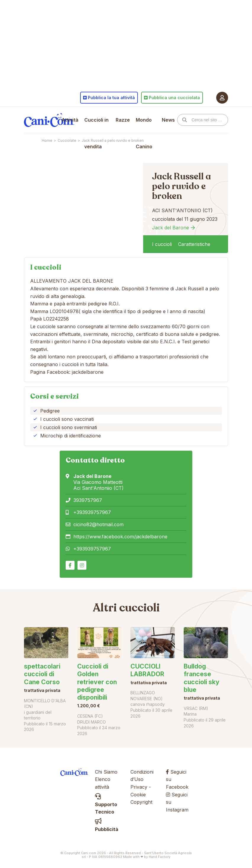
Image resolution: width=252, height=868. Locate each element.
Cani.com (49, 120)
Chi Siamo (106, 772)
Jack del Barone (171, 228)
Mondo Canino (144, 133)
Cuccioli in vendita (96, 133)
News (168, 120)
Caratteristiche (194, 244)
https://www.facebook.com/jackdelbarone (120, 537)
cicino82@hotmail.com (98, 524)
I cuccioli (162, 244)
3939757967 (88, 500)
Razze (123, 120)
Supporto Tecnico (106, 804)
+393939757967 (92, 512)
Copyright (141, 802)
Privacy (139, 787)
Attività (70, 120)
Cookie (138, 795)
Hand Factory (160, 857)
